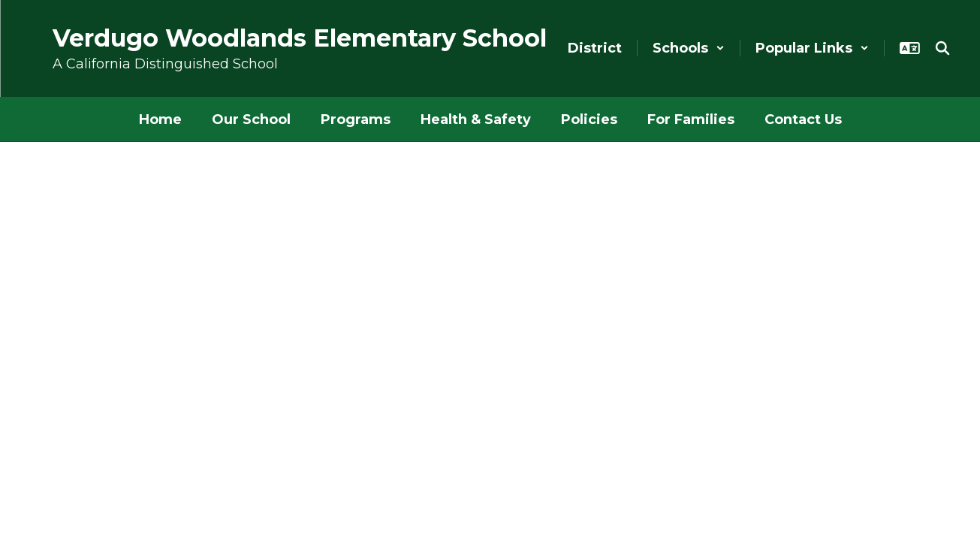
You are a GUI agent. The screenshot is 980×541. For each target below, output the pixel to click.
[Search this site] (942, 48)
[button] (689, 48)
